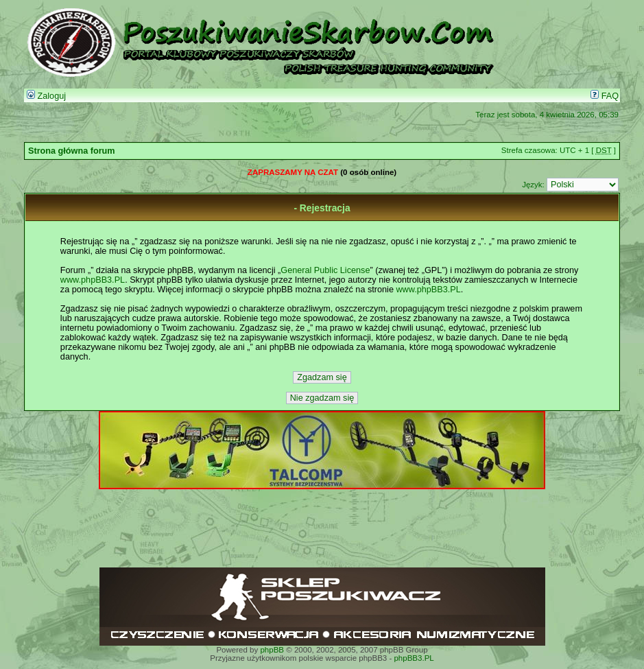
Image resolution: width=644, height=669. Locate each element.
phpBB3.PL (414, 658)
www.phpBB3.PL (93, 280)
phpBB (272, 650)
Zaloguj (46, 96)
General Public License (325, 270)
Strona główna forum (72, 151)
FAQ (605, 96)
